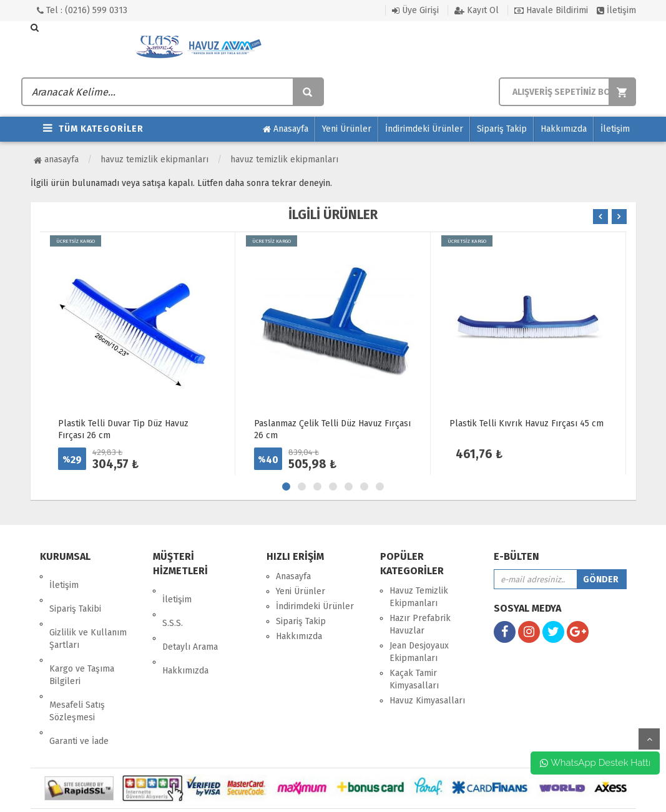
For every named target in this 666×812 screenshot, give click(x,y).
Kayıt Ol (477, 10)
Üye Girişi (415, 10)
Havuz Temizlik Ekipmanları (154, 159)
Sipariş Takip (502, 129)
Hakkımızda (564, 129)
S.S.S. (173, 606)
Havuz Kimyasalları (427, 701)
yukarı (649, 739)
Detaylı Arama (190, 621)
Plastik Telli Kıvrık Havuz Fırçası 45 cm (526, 423)
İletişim (616, 10)
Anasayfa (286, 129)
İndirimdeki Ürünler (424, 129)
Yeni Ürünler (347, 129)
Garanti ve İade (79, 689)
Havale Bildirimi (551, 10)
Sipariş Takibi (75, 591)
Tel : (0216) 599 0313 (82, 10)
